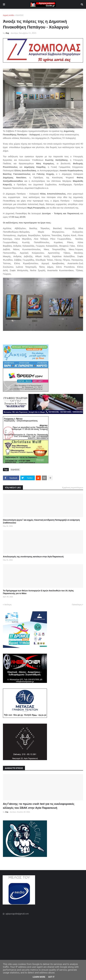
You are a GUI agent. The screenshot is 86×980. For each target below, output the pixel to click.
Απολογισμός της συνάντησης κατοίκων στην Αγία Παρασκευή (33, 557)
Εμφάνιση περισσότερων (73, 488)
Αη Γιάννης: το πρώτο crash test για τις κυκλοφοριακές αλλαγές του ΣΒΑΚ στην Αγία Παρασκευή (39, 806)
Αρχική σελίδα (8, 15)
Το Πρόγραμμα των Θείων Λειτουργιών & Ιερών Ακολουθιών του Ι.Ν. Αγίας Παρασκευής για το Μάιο (38, 592)
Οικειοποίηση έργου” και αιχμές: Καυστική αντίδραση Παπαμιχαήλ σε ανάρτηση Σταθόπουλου (41, 521)
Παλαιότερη (77, 604)
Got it (51, 977)
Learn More (39, 977)
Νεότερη (8, 604)
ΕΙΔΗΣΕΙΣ (20, 15)
